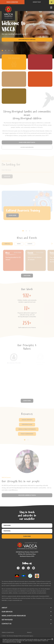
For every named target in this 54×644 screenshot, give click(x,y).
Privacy (29, 633)
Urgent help (37, 2)
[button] (2, 50)
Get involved (7, 620)
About (4, 608)
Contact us (7, 624)
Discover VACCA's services (27, 40)
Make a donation (12, 2)
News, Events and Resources (14, 616)
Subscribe (27, 536)
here (20, 642)
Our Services (7, 612)
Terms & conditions (8, 633)
